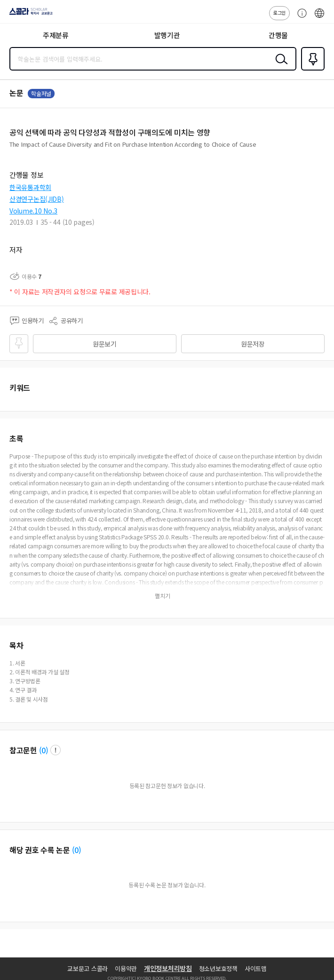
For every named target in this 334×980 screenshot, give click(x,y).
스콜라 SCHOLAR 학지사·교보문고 (28, 15)
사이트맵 (256, 968)
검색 (279, 66)
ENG (319, 18)
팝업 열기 (56, 750)
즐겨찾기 (311, 70)
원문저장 (253, 344)
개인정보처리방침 (168, 968)
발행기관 (167, 35)
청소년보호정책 (218, 968)
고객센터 (300, 18)
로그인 (279, 12)
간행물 (278, 35)
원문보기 (105, 344)
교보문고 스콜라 (87, 968)
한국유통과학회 (30, 187)
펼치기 (163, 596)
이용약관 (126, 968)
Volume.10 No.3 (33, 211)
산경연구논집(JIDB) (37, 199)
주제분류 (56, 35)
